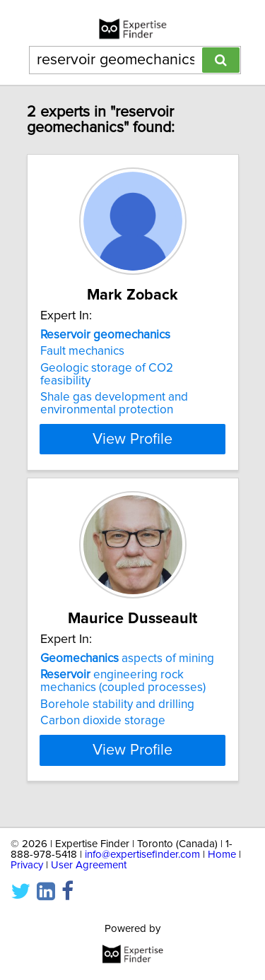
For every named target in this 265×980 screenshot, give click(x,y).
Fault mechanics (82, 351)
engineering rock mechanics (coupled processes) (123, 681)
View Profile (132, 439)
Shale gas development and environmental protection (114, 403)
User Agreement (89, 865)
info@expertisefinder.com (142, 855)
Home (222, 855)
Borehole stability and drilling (117, 704)
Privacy (27, 865)
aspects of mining (127, 659)
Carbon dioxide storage (103, 721)
